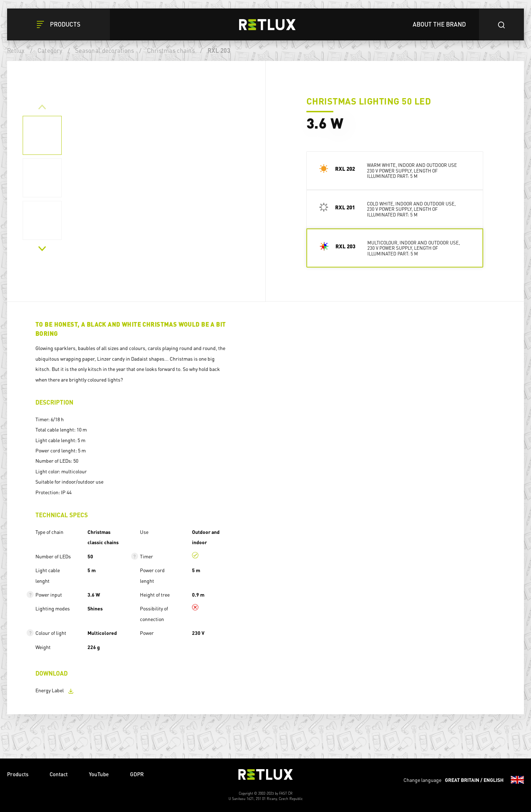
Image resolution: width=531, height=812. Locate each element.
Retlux (16, 50)
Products (18, 774)
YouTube (99, 774)
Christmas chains (171, 50)
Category (50, 50)
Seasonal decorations (104, 50)
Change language (464, 780)
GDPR (137, 774)
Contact (59, 774)
